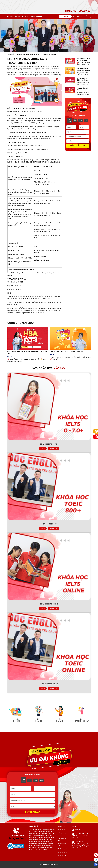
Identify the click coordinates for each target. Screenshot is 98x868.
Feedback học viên (62, 845)
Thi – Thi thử (25, 17)
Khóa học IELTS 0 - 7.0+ (49, 444)
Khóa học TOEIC (63, 856)
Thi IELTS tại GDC (63, 849)
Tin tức (32, 17)
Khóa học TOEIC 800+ (49, 524)
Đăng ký (80, 16)
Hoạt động (39, 17)
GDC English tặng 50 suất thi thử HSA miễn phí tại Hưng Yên (83, 59)
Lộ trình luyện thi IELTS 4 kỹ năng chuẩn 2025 (82, 79)
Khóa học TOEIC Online (49, 684)
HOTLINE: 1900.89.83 (78, 11)
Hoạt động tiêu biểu (62, 839)
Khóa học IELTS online (49, 604)
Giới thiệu (10, 17)
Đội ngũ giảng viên (62, 834)
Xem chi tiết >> (54, 448)
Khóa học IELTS (62, 852)
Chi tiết (20, 361)
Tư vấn (65, 16)
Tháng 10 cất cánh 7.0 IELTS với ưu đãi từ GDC (83, 69)
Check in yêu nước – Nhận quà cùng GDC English (83, 89)
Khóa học (17, 17)
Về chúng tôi (61, 830)
